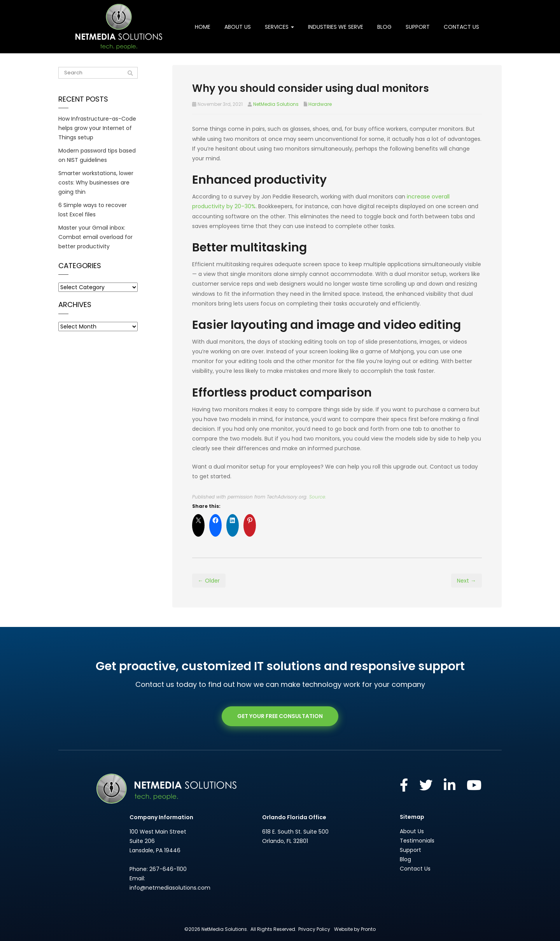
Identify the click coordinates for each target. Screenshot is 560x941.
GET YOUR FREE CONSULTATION (280, 716)
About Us (238, 27)
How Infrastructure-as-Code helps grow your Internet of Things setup (97, 128)
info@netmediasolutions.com (170, 888)
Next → (466, 581)
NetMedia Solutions (276, 104)
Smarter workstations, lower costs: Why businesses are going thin (96, 183)
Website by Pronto (355, 929)
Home (203, 27)
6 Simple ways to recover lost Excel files (93, 210)
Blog (384, 27)
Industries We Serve (336, 27)
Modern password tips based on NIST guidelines (97, 155)
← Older (209, 581)
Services (279, 27)
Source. (318, 497)
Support (418, 27)
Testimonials (417, 841)
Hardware (320, 104)
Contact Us (461, 27)
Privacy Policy (314, 929)
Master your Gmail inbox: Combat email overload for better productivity (95, 237)
